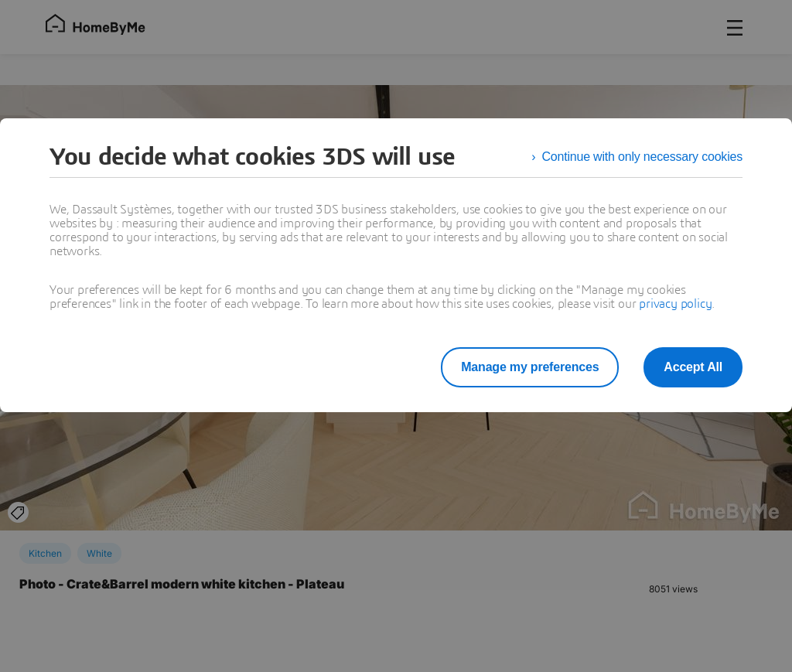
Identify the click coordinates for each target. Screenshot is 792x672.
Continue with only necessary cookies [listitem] (642, 157)
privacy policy (675, 304)
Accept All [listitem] (693, 367)
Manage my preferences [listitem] (530, 367)
